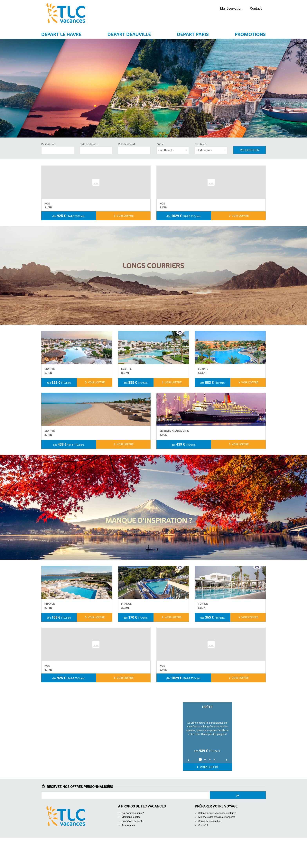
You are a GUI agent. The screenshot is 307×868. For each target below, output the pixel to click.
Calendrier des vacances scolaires (217, 843)
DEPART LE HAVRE (61, 34)
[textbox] (58, 150)
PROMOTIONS (250, 34)
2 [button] (205, 790)
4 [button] (214, 790)
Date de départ (96, 148)
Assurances (128, 856)
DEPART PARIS (193, 34)
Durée (173, 148)
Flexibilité (211, 148)
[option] (207, 767)
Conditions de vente (132, 851)
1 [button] (200, 790)
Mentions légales (131, 847)
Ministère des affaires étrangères (217, 847)
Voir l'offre (207, 798)
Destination (58, 148)
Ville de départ (134, 148)
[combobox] (58, 150)
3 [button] (210, 790)
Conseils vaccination (210, 851)
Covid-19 (203, 856)
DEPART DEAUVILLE (129, 34)
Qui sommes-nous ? (133, 843)
